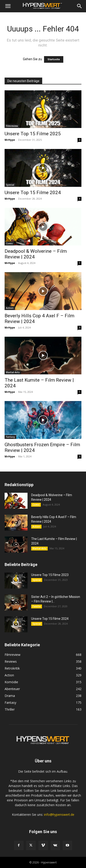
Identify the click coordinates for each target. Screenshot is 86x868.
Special (10, 185)
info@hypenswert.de (59, 815)
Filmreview (12, 126)
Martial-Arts (13, 372)
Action (10, 308)
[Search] (80, 6)
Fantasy (10, 437)
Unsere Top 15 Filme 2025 (33, 134)
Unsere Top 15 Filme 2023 (50, 575)
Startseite (54, 59)
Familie (37, 606)
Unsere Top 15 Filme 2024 (33, 193)
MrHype (10, 140)
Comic (9, 243)
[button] (8, 6)
